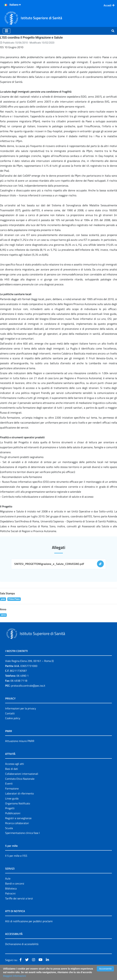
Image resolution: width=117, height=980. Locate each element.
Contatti (10, 713)
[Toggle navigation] (7, 31)
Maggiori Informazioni (15, 976)
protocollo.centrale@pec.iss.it (28, 686)
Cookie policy (13, 718)
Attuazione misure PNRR (20, 741)
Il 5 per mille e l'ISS (16, 856)
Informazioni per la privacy (21, 708)
